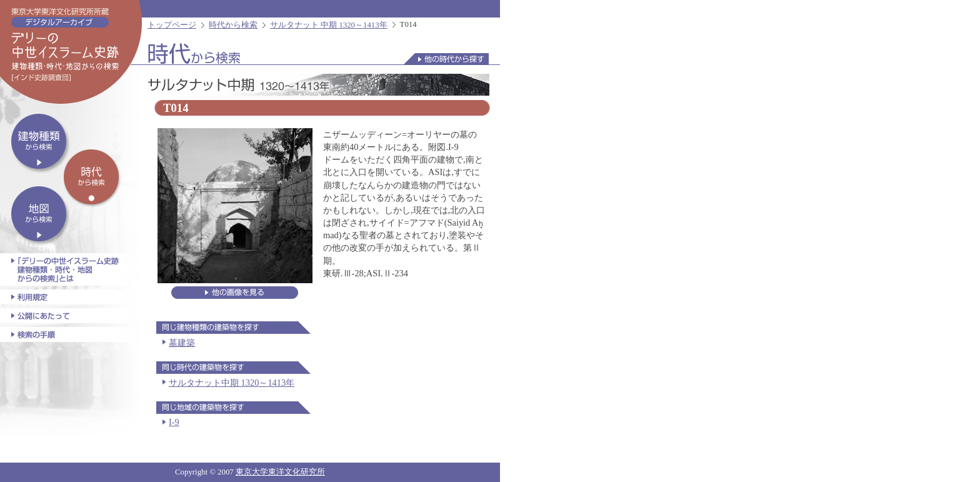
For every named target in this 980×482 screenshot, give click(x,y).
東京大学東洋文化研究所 (280, 472)
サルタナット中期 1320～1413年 (232, 383)
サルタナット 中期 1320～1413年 (329, 25)
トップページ (172, 25)
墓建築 (182, 343)
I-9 (174, 422)
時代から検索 (233, 25)
